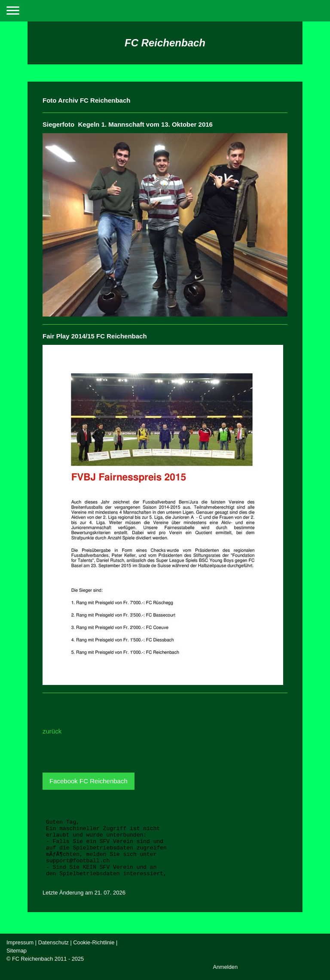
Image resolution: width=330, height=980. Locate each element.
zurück (52, 731)
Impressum (20, 942)
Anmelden (225, 967)
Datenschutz (53, 942)
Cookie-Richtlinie (94, 942)
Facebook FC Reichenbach (89, 781)
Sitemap (17, 951)
